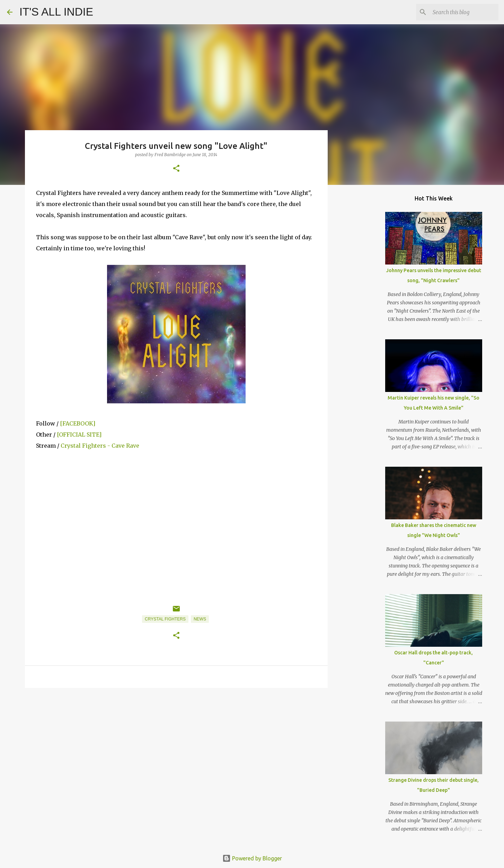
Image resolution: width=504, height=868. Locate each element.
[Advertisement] (176, 747)
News (200, 619)
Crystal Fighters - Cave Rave (100, 446)
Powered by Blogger (252, 858)
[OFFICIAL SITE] (79, 435)
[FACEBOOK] (78, 423)
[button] (176, 169)
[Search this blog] (462, 12)
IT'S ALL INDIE (56, 12)
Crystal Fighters (165, 619)
